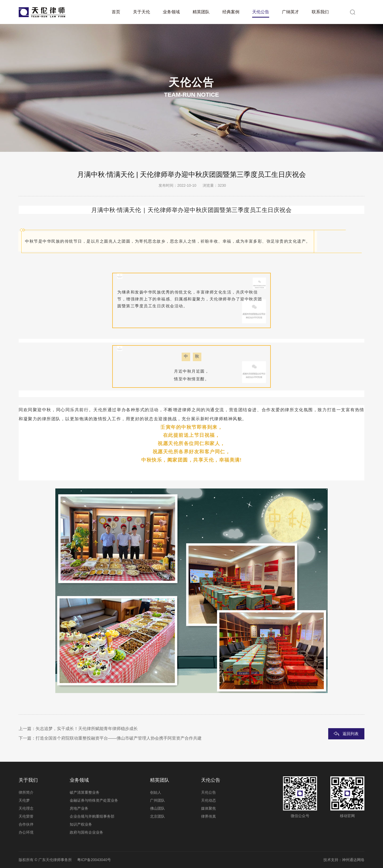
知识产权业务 (81, 824)
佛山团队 (157, 808)
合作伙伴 (26, 824)
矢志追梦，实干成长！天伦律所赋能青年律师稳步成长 (87, 729)
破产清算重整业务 (85, 792)
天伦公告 (209, 792)
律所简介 (26, 792)
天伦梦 (24, 800)
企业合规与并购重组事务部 (92, 816)
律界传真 (209, 816)
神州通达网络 (353, 860)
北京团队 (157, 816)
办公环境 (26, 832)
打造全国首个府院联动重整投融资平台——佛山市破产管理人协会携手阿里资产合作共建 (119, 738)
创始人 (156, 792)
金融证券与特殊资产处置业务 (94, 800)
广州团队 (157, 800)
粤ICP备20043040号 (94, 860)
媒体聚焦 (209, 808)
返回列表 (351, 734)
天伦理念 (26, 808)
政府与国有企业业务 (86, 832)
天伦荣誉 (26, 816)
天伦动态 (209, 800)
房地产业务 (79, 808)
